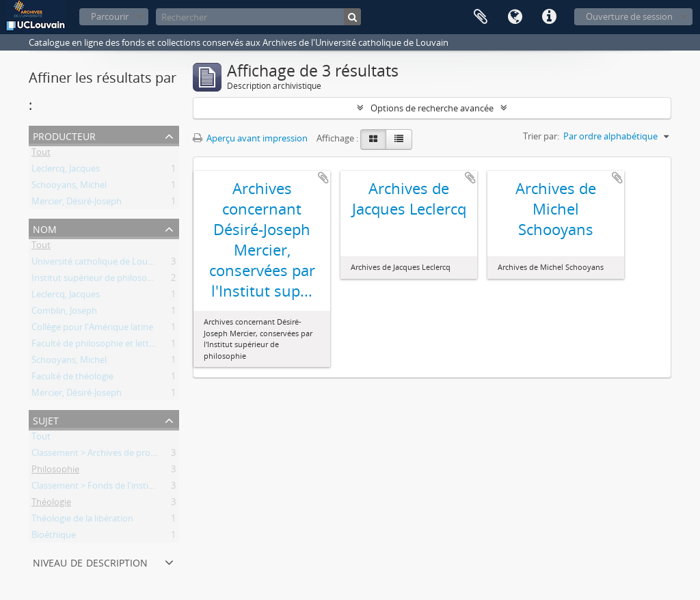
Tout (41, 154)
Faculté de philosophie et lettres (96, 346)
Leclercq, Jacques (66, 171)
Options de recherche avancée (432, 108)
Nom (45, 228)
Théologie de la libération (82, 521)
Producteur (64, 135)
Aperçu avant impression (250, 138)
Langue (515, 17)
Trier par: (541, 136)
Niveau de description (90, 561)
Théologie (51, 504)
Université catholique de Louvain (98, 264)
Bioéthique (54, 537)
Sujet (46, 419)
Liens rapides (549, 17)
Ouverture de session (629, 16)
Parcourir (110, 16)
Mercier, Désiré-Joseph (77, 204)
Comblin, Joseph (64, 313)
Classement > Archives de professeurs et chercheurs (136, 455)
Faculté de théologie (72, 379)
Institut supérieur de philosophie (98, 280)
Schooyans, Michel (69, 187)
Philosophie (55, 472)
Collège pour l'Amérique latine (92, 329)
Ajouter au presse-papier (323, 178)
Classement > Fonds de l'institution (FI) (110, 488)
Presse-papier (481, 17)
